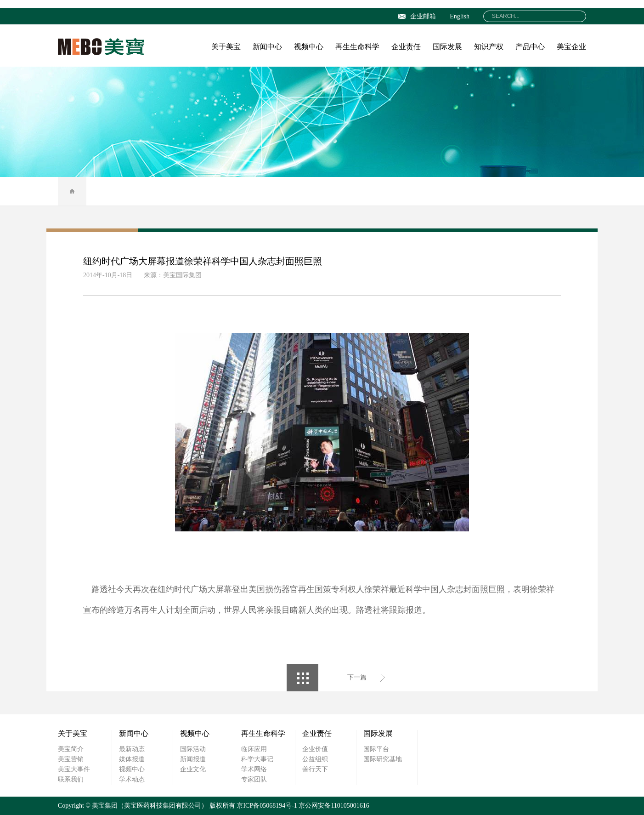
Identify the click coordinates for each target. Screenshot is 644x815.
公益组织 (315, 759)
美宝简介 (71, 749)
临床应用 (254, 749)
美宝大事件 (74, 769)
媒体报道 (132, 759)
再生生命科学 (357, 47)
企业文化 (193, 769)
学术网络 (254, 769)
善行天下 (315, 769)
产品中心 (530, 47)
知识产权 (489, 47)
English (460, 16)
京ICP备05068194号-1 (267, 806)
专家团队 (254, 779)
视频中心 (309, 47)
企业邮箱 (417, 16)
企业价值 (315, 749)
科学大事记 (257, 759)
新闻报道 (193, 759)
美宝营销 (71, 759)
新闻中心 (267, 47)
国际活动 (193, 749)
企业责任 (406, 47)
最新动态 (132, 749)
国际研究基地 (383, 759)
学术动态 (132, 779)
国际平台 (376, 749)
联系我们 (71, 779)
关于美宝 (226, 47)
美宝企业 (571, 47)
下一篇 (357, 677)
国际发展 (447, 47)
